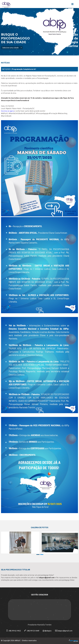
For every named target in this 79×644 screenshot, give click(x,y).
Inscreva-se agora (8, 111)
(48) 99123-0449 (32, 631)
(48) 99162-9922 (14, 631)
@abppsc (47, 631)
